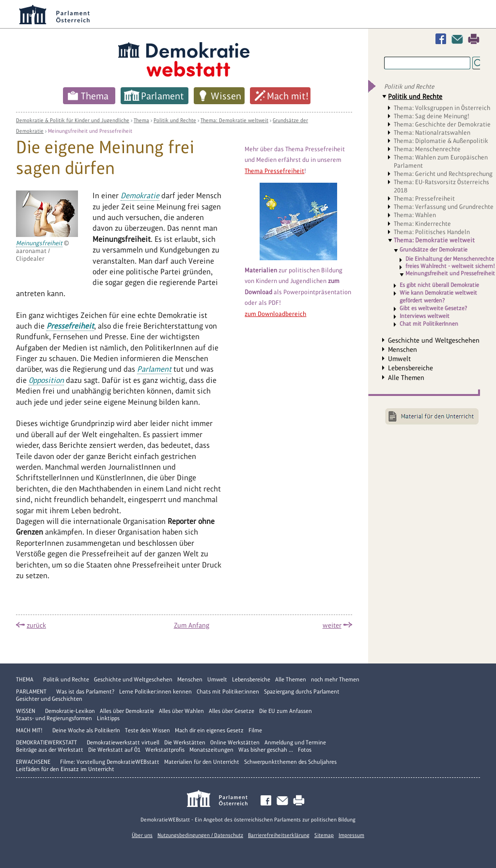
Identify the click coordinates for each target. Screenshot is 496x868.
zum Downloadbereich (275, 314)
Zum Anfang (192, 625)
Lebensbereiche (411, 368)
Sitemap (324, 835)
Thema (95, 96)
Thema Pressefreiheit (274, 171)
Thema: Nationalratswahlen (432, 133)
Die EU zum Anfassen (286, 711)
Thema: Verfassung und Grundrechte (444, 207)
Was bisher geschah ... (266, 750)
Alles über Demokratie (127, 711)
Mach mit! (288, 96)
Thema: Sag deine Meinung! (432, 116)
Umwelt (399, 359)
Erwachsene (33, 762)
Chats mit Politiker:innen (228, 692)
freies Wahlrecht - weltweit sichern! (450, 266)
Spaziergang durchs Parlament (302, 692)
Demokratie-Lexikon (70, 711)
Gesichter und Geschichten (49, 699)
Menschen (403, 349)
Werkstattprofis (165, 750)
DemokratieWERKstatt (46, 742)
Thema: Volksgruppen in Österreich (442, 108)
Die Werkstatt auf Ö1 (114, 750)
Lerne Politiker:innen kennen (155, 692)
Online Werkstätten (235, 742)
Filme (255, 730)
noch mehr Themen (335, 679)
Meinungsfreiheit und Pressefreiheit (90, 131)
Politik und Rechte (175, 120)
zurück (36, 625)
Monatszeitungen (211, 750)
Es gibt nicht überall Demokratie (439, 285)
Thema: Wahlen (415, 215)
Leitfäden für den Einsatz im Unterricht (65, 769)
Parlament (163, 96)
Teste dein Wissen (147, 730)
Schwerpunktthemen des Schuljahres (290, 762)
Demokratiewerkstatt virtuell (123, 742)
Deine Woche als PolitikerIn (86, 730)
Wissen (226, 96)
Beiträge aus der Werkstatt (50, 750)
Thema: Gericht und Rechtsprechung (443, 174)
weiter (332, 625)
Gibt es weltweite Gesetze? (433, 308)
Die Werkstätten (185, 742)
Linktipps (108, 718)
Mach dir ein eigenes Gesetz (209, 730)
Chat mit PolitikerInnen (429, 324)
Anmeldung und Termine (295, 742)
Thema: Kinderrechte (422, 224)
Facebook (443, 39)
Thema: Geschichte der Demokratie (442, 124)
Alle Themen (406, 378)
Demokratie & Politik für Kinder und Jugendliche (73, 120)
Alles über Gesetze (232, 711)
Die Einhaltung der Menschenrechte (450, 259)
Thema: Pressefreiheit (424, 198)
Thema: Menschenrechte (427, 149)
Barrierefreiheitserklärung (279, 835)
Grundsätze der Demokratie (434, 250)
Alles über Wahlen (181, 711)
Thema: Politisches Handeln (432, 232)
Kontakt (459, 39)
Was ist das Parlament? (85, 692)
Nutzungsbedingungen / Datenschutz (200, 835)
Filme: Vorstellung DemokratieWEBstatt (110, 762)
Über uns (142, 835)
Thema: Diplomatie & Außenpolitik (441, 141)
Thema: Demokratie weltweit (234, 120)
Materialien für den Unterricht (202, 762)
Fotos (305, 750)
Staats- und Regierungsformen (54, 718)
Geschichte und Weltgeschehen (434, 340)
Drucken (474, 39)
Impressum (351, 835)
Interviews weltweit (425, 316)
